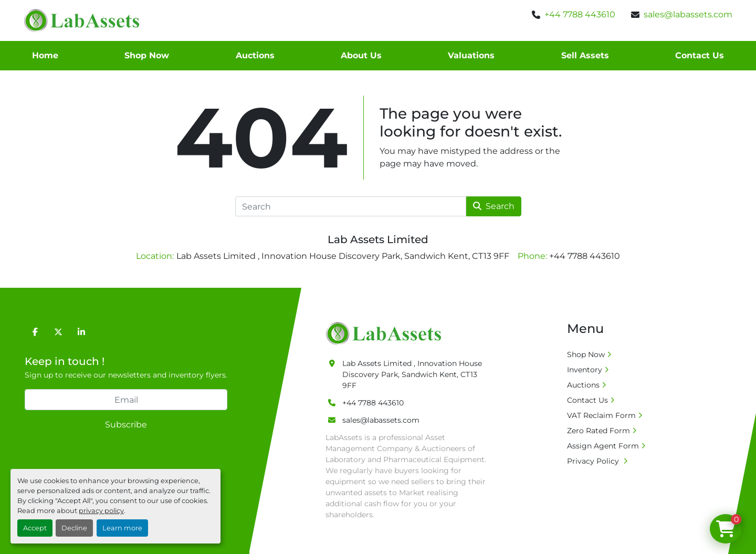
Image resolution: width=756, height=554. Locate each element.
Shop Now (147, 55)
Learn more (122, 528)
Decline (74, 528)
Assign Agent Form (603, 446)
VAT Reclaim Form (601, 415)
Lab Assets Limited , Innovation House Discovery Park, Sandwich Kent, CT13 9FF (412, 374)
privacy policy (101, 511)
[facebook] (35, 332)
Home (45, 55)
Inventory (585, 370)
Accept (35, 528)
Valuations (471, 55)
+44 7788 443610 (580, 14)
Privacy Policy (594, 461)
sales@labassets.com (688, 14)
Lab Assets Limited (378, 239)
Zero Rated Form (598, 431)
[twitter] (58, 332)
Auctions (255, 55)
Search (494, 206)
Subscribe (126, 425)
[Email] (126, 400)
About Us (361, 55)
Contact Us (700, 55)
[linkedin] (81, 332)
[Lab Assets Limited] (386, 333)
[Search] (351, 206)
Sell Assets (585, 55)
